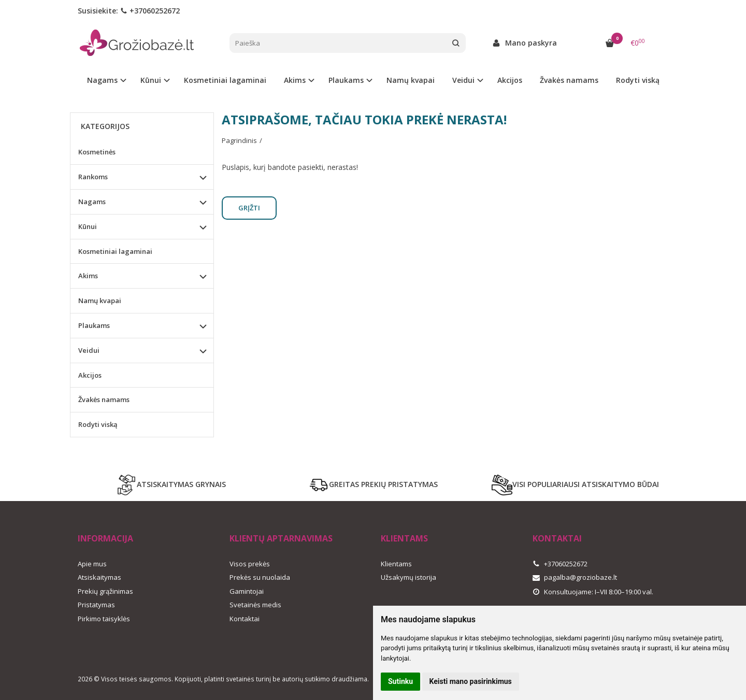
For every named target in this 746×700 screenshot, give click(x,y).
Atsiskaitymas (99, 577)
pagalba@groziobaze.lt (575, 577)
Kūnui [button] (151, 80)
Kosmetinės (97, 152)
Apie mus (92, 564)
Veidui (89, 350)
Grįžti (249, 208)
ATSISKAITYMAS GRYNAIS (171, 485)
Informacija (105, 538)
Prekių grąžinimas (105, 591)
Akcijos (510, 80)
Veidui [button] (463, 80)
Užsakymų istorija (408, 577)
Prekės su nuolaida (260, 577)
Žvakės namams (569, 80)
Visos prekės (250, 564)
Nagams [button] (102, 80)
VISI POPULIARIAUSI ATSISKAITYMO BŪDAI (575, 485)
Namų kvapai (411, 80)
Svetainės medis (255, 605)
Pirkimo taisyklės (104, 619)
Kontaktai (245, 619)
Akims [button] (295, 80)
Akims (88, 276)
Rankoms (93, 177)
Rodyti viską (638, 80)
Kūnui (88, 226)
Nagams (92, 202)
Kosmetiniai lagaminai (225, 80)
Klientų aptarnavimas (281, 538)
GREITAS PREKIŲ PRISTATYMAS (373, 485)
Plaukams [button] (346, 80)
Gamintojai (247, 591)
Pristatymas (96, 605)
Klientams (404, 538)
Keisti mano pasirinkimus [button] (471, 681)
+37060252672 (150, 11)
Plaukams (94, 325)
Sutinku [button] (400, 681)
